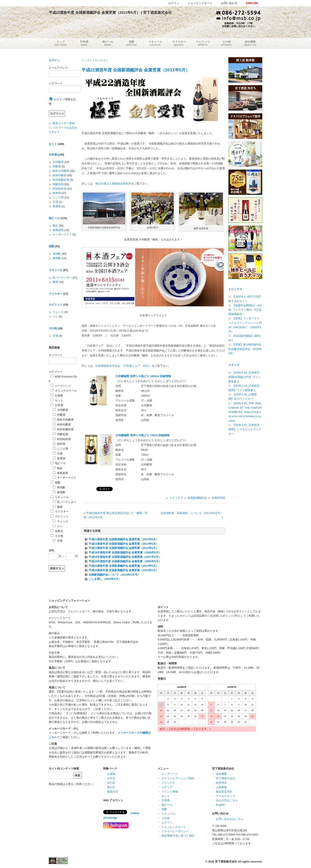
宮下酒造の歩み (226, 778)
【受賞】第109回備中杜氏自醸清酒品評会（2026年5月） (245, 349)
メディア (234, 365)
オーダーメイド (62, 234)
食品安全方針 (224, 792)
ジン (55, 316)
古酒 (55, 202)
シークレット (61, 386)
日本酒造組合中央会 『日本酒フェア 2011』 (124, 366)
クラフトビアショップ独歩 (178, 778)
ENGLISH (252, 3)
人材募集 (221, 787)
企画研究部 (218, 498)
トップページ (170, 774)
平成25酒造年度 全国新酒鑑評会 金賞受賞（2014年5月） (124, 566)
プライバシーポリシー (175, 831)
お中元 (111, 778)
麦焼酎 (57, 258)
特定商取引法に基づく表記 (178, 836)
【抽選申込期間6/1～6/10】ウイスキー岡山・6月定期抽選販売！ (245, 310)
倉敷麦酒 (58, 230)
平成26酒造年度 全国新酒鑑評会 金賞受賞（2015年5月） (124, 570)
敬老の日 (112, 792)
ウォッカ (58, 312)
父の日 (111, 783)
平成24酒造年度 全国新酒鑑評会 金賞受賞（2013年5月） (124, 544)
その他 (53, 328)
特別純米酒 (59, 189)
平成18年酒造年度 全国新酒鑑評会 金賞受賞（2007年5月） (125, 557)
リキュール (56, 270)
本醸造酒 (58, 184)
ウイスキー (56, 294)
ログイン (54, 60)
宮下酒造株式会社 (226, 862)
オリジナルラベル (64, 391)
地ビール (54, 218)
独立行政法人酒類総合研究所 (113, 184)
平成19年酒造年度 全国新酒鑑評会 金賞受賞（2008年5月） (125, 552)
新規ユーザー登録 (64, 123)
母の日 (111, 787)
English (220, 805)
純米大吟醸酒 (61, 171)
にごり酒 (58, 197)
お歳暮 (57, 395)
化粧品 (57, 531)
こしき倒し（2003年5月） (105, 579)
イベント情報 (170, 792)
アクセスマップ (226, 796)
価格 (51, 550)
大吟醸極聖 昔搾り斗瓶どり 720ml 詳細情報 (142, 435)
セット (53, 144)
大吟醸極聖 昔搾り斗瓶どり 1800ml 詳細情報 (143, 376)
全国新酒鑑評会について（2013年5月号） (114, 575)
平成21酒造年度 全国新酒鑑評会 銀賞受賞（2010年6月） (124, 539)
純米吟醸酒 (59, 175)
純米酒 (57, 193)
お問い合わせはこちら (230, 819)
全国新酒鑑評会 (197, 498)
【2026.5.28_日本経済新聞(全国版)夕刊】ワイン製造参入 (244, 377)
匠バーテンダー (62, 278)
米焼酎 (57, 254)
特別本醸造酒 (61, 180)
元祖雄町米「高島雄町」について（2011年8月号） (192, 513)
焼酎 (51, 246)
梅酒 (55, 282)
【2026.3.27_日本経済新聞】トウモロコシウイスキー (245, 429)
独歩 (55, 226)
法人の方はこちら (227, 800)
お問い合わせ (229, 3)
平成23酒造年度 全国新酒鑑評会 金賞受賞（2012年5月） (124, 548)
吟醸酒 (57, 166)
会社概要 (221, 774)
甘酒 (55, 336)
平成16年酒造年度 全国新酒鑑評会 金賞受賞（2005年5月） (125, 561)
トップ (86, 60)
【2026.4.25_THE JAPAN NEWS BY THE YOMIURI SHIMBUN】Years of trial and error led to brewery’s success (245, 412)
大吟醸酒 (58, 162)
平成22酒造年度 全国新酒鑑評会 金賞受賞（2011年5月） (136, 70)
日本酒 (53, 155)
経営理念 (221, 783)
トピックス (99, 60)
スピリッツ (56, 305)
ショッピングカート (174, 827)
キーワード (56, 355)
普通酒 (57, 206)
